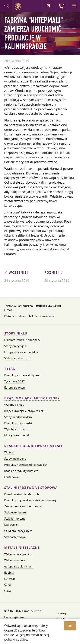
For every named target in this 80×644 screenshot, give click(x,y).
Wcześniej (16, 273)
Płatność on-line (14, 316)
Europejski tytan (15, 388)
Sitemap (62, 613)
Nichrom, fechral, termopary (22, 340)
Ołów (8, 591)
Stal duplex (11, 525)
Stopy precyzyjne (15, 346)
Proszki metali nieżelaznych (22, 494)
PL (49, 6)
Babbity (9, 573)
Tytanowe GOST (14, 381)
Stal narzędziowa (15, 537)
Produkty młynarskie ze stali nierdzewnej (30, 500)
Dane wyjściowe (14, 617)
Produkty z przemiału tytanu (22, 375)
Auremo (19, 7)
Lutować (10, 579)
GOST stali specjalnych (18, 531)
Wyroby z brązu (14, 405)
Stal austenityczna (16, 512)
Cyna (7, 585)
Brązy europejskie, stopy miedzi (24, 411)
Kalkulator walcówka (41, 316)
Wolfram (10, 452)
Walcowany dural (15, 560)
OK (70, 626)
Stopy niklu (16, 333)
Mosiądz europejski (17, 435)
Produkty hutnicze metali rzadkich (26, 465)
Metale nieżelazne (22, 548)
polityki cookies (16, 639)
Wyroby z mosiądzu (17, 429)
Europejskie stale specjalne (21, 352)
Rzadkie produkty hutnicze (21, 471)
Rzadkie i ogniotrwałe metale (34, 446)
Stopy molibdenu (15, 459)
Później (54, 273)
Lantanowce (12, 477)
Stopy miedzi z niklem (18, 417)
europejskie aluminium (19, 566)
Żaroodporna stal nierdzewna (23, 506)
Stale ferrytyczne (15, 519)
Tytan (10, 369)
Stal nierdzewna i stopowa (31, 488)
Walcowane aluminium (19, 554)
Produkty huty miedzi (18, 423)
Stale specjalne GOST (17, 358)
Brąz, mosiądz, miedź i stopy (32, 398)
